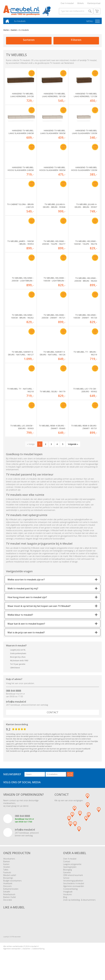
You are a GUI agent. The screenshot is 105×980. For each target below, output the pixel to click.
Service (66, 880)
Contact (53, 714)
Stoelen (7, 869)
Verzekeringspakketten (73, 883)
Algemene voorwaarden (74, 888)
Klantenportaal (94, 3)
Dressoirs (7, 888)
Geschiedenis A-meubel (74, 885)
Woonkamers (9, 861)
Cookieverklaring (70, 891)
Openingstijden (70, 869)
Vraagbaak (68, 894)
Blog (65, 899)
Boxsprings (8, 880)
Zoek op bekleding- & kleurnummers (79, 902)
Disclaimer (26, 951)
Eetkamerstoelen (11, 891)
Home (6, 32)
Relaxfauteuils (9, 896)
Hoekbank (8, 885)
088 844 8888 (14, 692)
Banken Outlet (10, 899)
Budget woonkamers (12, 883)
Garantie (67, 874)
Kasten (14, 32)
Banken (7, 863)
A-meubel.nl (34, 948)
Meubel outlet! (10, 877)
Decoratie (8, 902)
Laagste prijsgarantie (72, 866)
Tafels (6, 872)
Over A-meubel (67, 3)
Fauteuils (7, 874)
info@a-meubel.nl (16, 704)
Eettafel (7, 894)
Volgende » (73, 446)
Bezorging (67, 872)
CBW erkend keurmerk (73, 877)
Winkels (81, 3)
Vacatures (68, 896)
